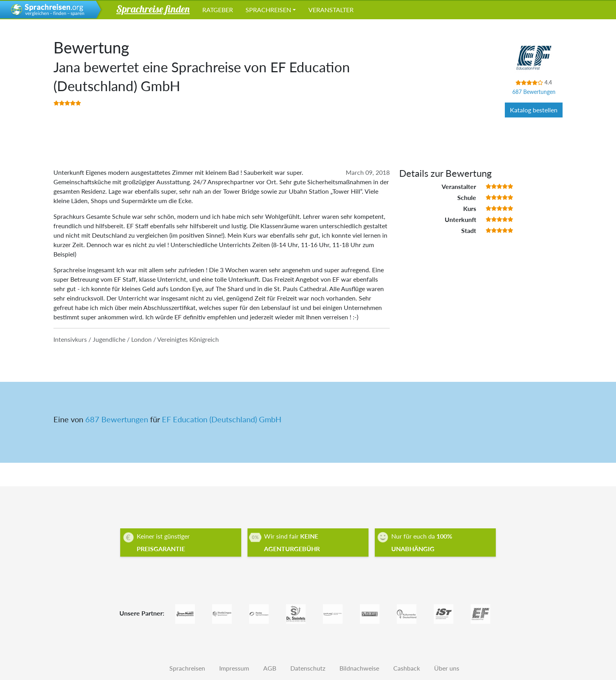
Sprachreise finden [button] (153, 9)
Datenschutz (308, 668)
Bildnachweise (359, 668)
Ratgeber (218, 10)
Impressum (234, 668)
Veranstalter (331, 10)
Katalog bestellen (534, 110)
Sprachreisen (268, 10)
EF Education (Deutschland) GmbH (222, 419)
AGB (270, 668)
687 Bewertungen (534, 92)
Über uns (447, 668)
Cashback (407, 668)
